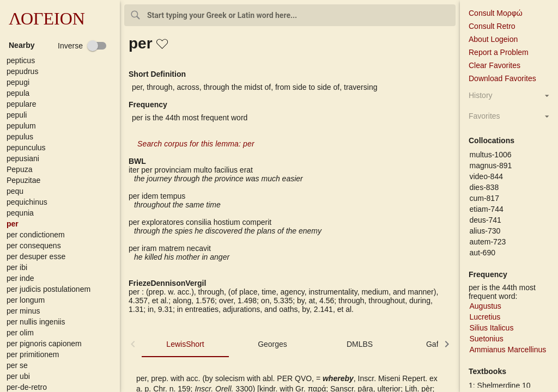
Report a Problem (499, 52)
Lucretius (485, 317)
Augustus (485, 306)
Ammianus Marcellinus (508, 350)
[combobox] (290, 15)
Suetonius (486, 339)
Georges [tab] (272, 344)
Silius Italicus (491, 328)
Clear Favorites (495, 65)
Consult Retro (492, 26)
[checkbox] (82, 46)
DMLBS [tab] (360, 344)
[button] (62, 60)
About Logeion (493, 39)
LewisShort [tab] (185, 344)
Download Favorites (502, 78)
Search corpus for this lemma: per (196, 144)
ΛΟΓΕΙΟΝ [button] (47, 19)
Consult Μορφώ (496, 13)
